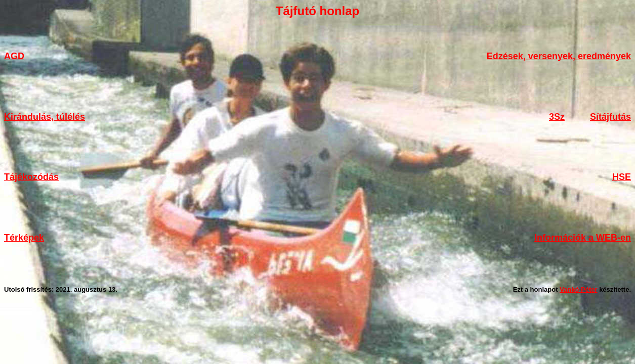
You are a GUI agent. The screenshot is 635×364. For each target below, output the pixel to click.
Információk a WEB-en (583, 238)
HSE (622, 177)
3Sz (557, 117)
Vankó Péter (578, 289)
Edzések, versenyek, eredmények (559, 56)
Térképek (24, 238)
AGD (14, 56)
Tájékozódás (31, 177)
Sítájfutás (610, 117)
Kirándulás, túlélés (45, 117)
